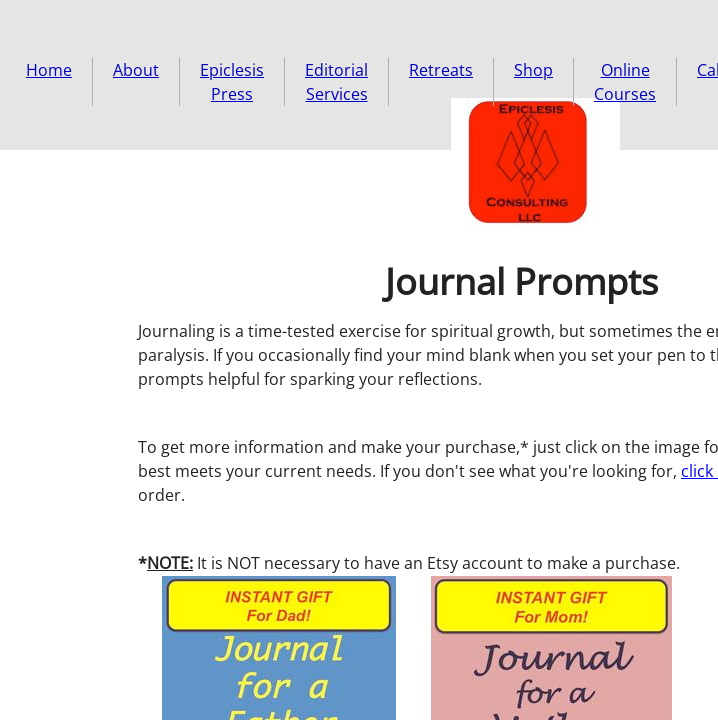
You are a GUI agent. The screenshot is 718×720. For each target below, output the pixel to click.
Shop (533, 70)
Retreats (441, 70)
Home (49, 70)
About (136, 70)
